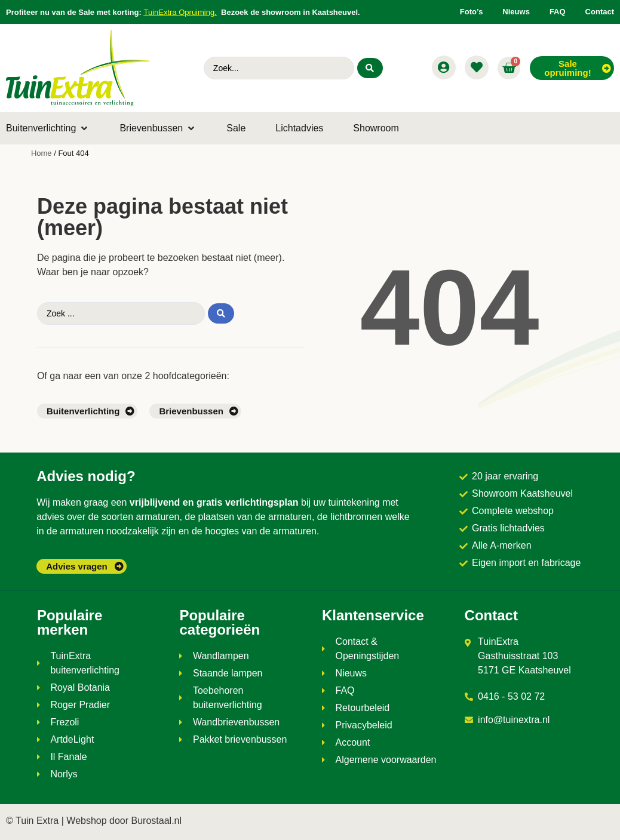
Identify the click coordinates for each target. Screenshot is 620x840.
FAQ (558, 12)
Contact (600, 12)
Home (42, 153)
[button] (48, 128)
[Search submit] (370, 68)
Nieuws (516, 12)
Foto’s (472, 12)
